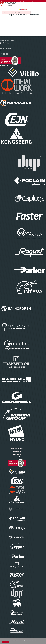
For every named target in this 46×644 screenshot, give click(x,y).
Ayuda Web (34, 1)
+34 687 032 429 (15, 1)
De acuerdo (5, 642)
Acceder (44, 1)
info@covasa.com (25, 1)
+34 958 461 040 (5, 1)
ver (37, 640)
